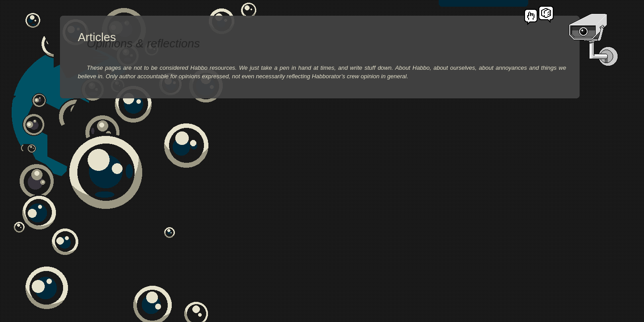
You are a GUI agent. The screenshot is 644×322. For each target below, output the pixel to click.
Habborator (546, 14)
